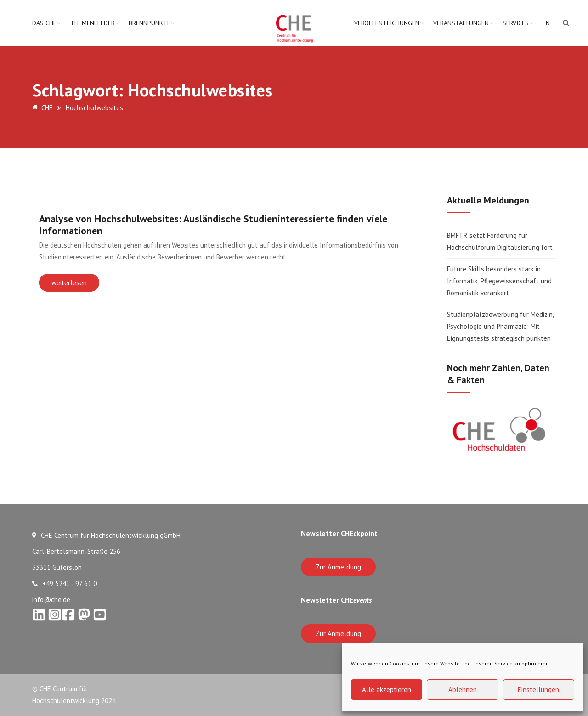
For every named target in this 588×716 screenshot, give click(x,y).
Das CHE (44, 23)
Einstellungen (538, 690)
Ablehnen (463, 690)
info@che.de (51, 600)
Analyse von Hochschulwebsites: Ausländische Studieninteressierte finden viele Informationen (213, 225)
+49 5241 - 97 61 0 (65, 584)
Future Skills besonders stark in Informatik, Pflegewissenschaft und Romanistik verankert (499, 281)
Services (516, 23)
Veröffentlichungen (387, 23)
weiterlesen (69, 283)
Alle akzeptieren (387, 690)
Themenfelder (93, 23)
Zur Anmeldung (338, 567)
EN (546, 23)
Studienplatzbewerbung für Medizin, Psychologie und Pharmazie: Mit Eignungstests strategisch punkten (500, 326)
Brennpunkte (150, 23)
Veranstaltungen (461, 23)
